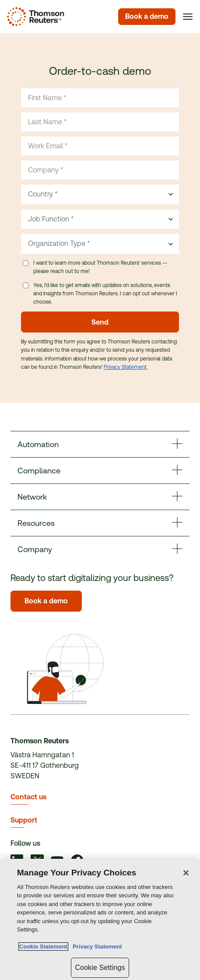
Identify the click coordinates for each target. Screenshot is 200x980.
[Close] (186, 873)
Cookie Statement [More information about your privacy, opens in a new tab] (43, 947)
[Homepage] (34, 17)
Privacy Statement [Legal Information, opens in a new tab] (96, 947)
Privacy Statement (125, 367)
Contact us (28, 797)
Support (24, 820)
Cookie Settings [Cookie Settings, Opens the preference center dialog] (100, 968)
